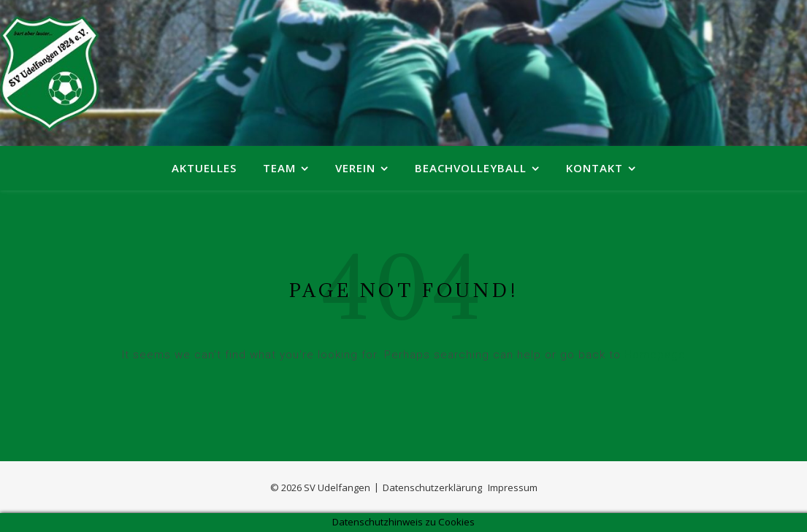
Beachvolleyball (471, 168)
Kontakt (594, 168)
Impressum (513, 487)
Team (279, 168)
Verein (355, 168)
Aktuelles (204, 168)
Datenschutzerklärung (432, 487)
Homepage (655, 355)
